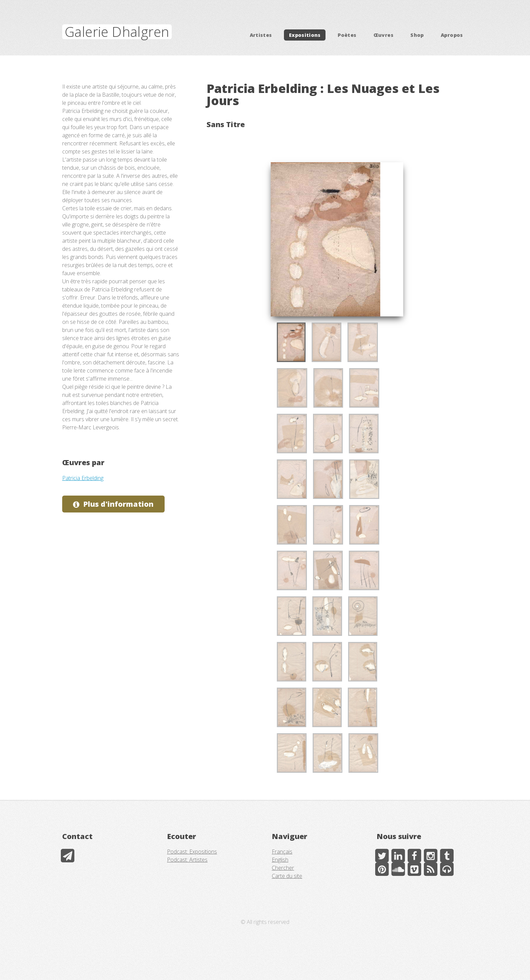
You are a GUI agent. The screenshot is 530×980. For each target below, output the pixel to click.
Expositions (305, 35)
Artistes (261, 35)
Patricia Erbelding (83, 478)
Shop (417, 35)
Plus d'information (118, 504)
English (280, 860)
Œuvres (383, 35)
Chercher (283, 868)
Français (282, 852)
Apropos (452, 35)
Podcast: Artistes (187, 860)
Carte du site (287, 876)
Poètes (347, 35)
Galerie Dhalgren (117, 32)
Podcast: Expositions (192, 852)
